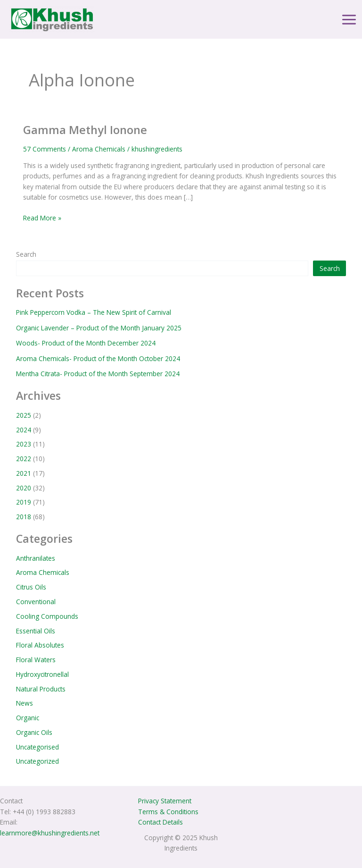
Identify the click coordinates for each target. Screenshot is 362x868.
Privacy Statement (165, 801)
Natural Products (41, 689)
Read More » (42, 218)
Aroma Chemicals (99, 149)
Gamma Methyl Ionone (85, 130)
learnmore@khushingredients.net (50, 833)
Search (26, 254)
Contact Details (160, 822)
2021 (24, 473)
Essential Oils (36, 631)
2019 (24, 502)
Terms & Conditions (168, 812)
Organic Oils (34, 732)
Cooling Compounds (47, 616)
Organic (28, 718)
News (25, 703)
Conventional (36, 602)
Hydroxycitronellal (42, 674)
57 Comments (45, 149)
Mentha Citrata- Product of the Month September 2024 (98, 374)
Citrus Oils (31, 587)
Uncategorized (37, 761)
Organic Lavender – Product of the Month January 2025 (99, 328)
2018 (24, 517)
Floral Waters (36, 660)
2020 (24, 488)
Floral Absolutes (40, 645)
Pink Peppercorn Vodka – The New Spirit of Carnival (94, 312)
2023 (24, 444)
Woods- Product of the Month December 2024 (86, 343)
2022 (24, 459)
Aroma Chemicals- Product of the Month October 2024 (98, 358)
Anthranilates (36, 558)
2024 (24, 430)
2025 (24, 415)
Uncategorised (37, 747)
